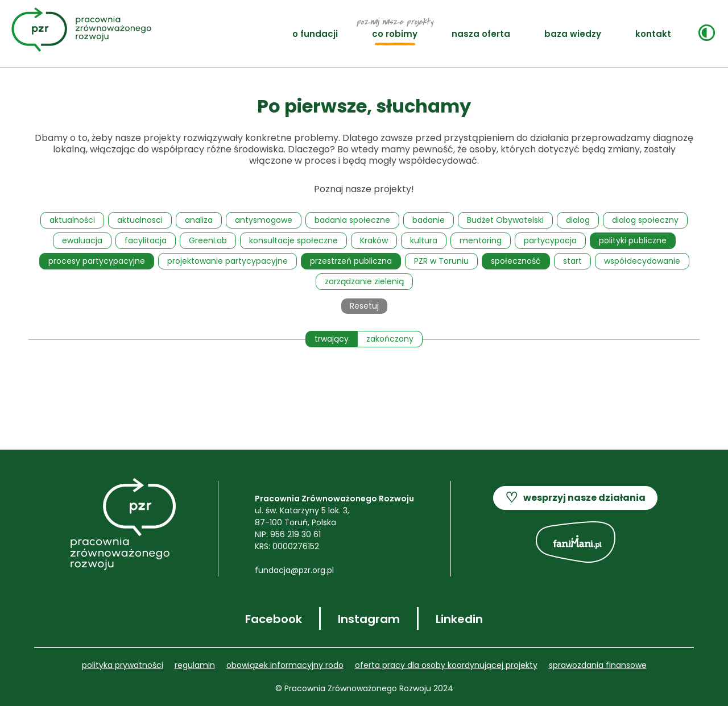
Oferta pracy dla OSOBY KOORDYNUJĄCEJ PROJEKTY (446, 665)
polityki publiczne (633, 240)
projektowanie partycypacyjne (227, 261)
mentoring (481, 240)
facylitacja (146, 240)
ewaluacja (82, 240)
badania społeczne (352, 220)
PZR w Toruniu (441, 261)
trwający (332, 339)
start (572, 261)
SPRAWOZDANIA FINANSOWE (598, 665)
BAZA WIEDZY (573, 34)
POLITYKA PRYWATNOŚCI (123, 665)
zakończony (390, 339)
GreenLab (208, 240)
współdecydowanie (642, 261)
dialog (578, 220)
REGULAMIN (195, 665)
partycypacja (550, 240)
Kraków (374, 240)
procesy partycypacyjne (97, 261)
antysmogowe (264, 220)
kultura (424, 240)
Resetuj (364, 306)
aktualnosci (140, 220)
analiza (199, 220)
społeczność (516, 261)
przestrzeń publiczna (351, 261)
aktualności (72, 220)
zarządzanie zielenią (364, 281)
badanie (429, 220)
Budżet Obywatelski (505, 220)
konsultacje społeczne (293, 240)
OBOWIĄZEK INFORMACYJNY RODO (285, 665)
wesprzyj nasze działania (575, 498)
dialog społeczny (645, 220)
